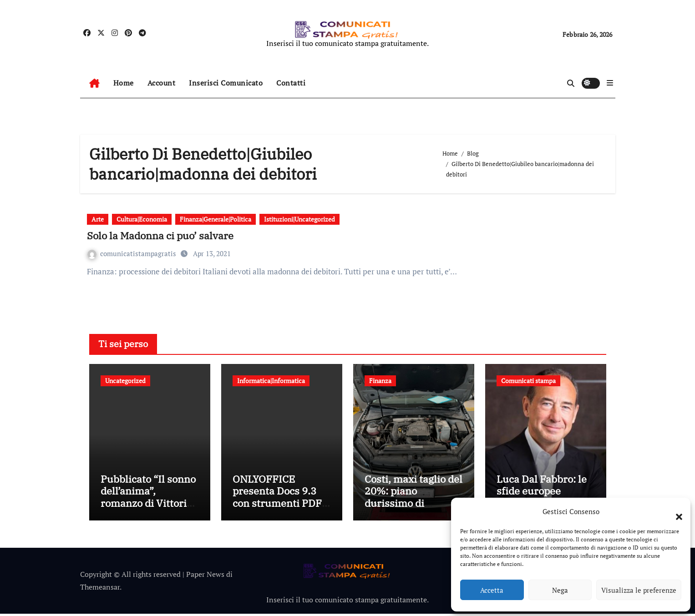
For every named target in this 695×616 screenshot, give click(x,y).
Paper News (205, 576)
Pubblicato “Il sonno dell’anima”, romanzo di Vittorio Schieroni (148, 499)
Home (124, 83)
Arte (98, 219)
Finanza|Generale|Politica (216, 219)
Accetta (492, 590)
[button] (675, 511)
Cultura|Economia (142, 219)
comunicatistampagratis (133, 253)
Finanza (380, 381)
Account (162, 83)
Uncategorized (125, 381)
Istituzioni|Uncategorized (299, 219)
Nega (560, 590)
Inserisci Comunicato (226, 83)
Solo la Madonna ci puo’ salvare (160, 235)
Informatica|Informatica (271, 381)
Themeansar (100, 590)
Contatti (291, 83)
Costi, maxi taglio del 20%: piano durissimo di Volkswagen (413, 499)
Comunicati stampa (528, 381)
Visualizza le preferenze (639, 590)
